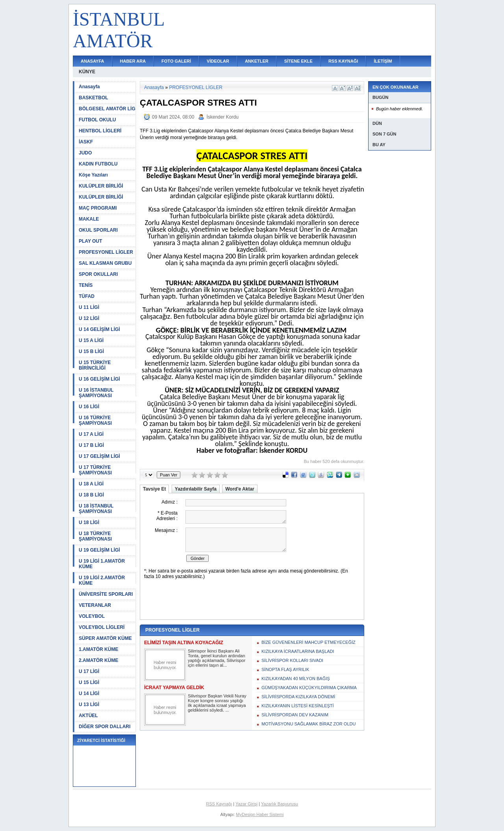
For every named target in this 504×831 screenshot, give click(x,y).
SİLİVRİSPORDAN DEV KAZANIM (295, 715)
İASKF (86, 142)
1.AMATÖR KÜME (98, 649)
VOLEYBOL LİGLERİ (102, 627)
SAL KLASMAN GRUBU (105, 263)
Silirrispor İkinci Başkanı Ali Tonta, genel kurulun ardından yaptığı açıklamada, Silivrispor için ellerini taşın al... (217, 658)
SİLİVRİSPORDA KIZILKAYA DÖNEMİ (298, 697)
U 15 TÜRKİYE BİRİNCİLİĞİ (95, 365)
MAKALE (89, 219)
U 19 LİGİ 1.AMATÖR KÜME (102, 564)
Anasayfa (89, 87)
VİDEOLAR (218, 61)
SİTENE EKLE (298, 61)
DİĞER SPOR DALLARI (105, 727)
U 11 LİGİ (89, 307)
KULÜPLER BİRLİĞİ (101, 186)
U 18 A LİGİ (91, 484)
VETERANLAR (95, 605)
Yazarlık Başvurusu (280, 804)
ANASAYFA (93, 61)
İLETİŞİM (383, 61)
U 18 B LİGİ (91, 495)
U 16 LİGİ (89, 407)
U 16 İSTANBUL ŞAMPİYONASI (96, 393)
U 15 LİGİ (89, 682)
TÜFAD (87, 296)
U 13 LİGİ (89, 705)
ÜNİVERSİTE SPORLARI (106, 594)
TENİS (86, 285)
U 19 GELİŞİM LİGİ (99, 550)
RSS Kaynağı (219, 804)
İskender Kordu (222, 117)
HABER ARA (133, 61)
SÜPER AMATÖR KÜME (105, 638)
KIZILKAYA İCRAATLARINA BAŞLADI (298, 651)
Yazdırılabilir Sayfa (196, 489)
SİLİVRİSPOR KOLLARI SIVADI (292, 660)
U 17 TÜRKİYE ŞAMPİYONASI (95, 470)
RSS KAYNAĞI (343, 61)
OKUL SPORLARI (98, 230)
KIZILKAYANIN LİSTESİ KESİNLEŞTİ (298, 706)
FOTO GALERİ (176, 61)
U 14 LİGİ (89, 693)
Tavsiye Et (154, 489)
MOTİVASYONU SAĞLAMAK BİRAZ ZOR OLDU (309, 724)
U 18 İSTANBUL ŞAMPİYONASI (96, 509)
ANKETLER (257, 61)
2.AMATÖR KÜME (98, 660)
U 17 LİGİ (89, 671)
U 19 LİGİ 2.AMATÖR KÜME (102, 580)
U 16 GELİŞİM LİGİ (99, 379)
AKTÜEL (88, 716)
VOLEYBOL (92, 616)
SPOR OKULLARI (98, 274)
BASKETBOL (94, 98)
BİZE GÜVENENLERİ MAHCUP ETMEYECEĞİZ (309, 642)
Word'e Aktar (240, 489)
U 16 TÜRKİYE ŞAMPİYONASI (95, 420)
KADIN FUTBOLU (98, 164)
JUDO (85, 153)
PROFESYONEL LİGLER (106, 252)
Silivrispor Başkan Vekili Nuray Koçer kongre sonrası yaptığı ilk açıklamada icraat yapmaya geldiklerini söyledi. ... (217, 703)
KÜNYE (87, 72)
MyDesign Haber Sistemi (260, 814)
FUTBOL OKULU (97, 120)
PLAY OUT (90, 241)
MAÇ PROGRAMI (98, 208)
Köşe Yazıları (93, 175)
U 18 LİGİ (89, 522)
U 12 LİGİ (89, 318)
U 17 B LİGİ (91, 445)
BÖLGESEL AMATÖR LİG (107, 109)
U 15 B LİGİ (91, 351)
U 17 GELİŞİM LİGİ (99, 456)
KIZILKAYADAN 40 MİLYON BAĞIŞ (296, 679)
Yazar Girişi (246, 804)
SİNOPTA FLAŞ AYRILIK (285, 669)
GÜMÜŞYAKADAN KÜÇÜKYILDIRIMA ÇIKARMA (309, 688)
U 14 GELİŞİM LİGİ (99, 329)
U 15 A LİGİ (91, 340)
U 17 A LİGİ (91, 434)
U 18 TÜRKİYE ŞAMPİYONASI (95, 536)
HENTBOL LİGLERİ (100, 131)
